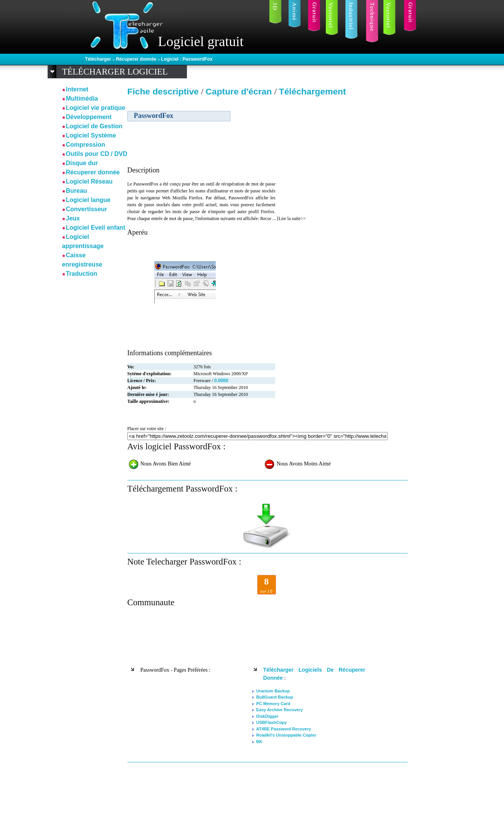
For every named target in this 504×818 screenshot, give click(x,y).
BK (259, 742)
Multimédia (82, 99)
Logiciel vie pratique (96, 108)
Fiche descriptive (163, 91)
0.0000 (221, 381)
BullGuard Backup (275, 697)
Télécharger (99, 59)
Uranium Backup (273, 691)
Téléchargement (313, 91)
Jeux (73, 218)
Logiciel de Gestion (94, 126)
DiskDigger (268, 716)
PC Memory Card (273, 704)
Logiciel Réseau (89, 181)
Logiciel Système (91, 135)
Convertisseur (87, 209)
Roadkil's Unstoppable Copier (286, 735)
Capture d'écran (240, 91)
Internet (77, 89)
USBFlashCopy (272, 722)
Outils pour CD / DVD (97, 154)
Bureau (77, 191)
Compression (86, 145)
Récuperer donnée (137, 59)
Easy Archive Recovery (280, 710)
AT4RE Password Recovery (284, 729)
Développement (89, 117)
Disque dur (82, 163)
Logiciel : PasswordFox (187, 59)
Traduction (82, 274)
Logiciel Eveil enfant (96, 228)
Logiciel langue (88, 200)
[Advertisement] (342, 153)
